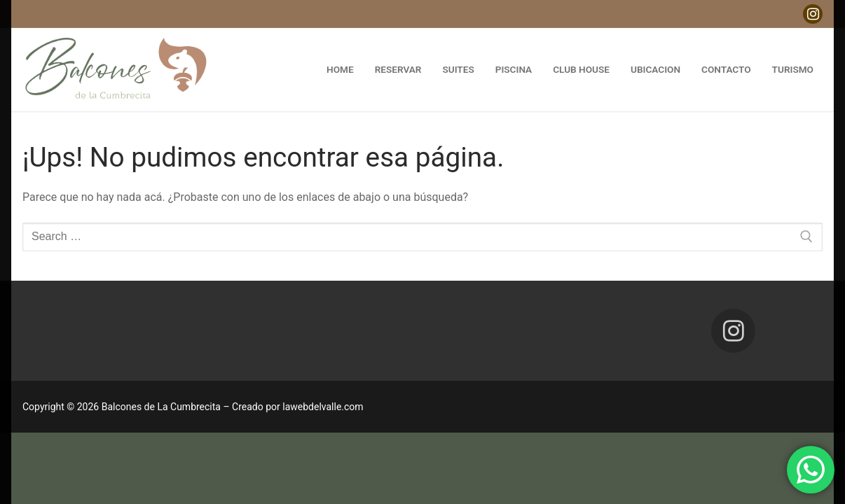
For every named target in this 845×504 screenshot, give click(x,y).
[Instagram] (813, 14)
